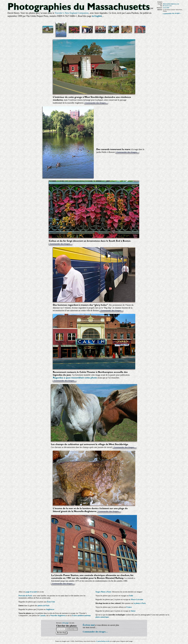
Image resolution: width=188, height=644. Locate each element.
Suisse (133, 611)
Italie (131, 596)
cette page (65, 623)
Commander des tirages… (172, 13)
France (129, 607)
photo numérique (102, 617)
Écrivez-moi (89, 625)
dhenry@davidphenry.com (171, 4)
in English (97, 16)
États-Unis (51, 602)
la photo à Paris (140, 603)
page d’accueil (31, 592)
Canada (43, 616)
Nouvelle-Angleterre (58, 616)
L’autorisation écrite (103, 641)
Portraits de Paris (25, 596)
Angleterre (50, 609)
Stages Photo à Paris (103, 592)
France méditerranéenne (81, 616)
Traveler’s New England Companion (72, 13)
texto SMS (166, 8)
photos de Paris (44, 606)
